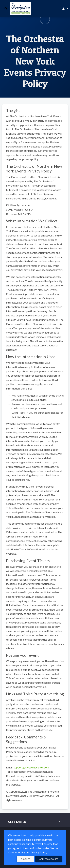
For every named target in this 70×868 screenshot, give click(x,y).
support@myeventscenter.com (31, 767)
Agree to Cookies (49, 859)
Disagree (25, 859)
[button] (65, 9)
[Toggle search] (6, 9)
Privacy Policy (39, 852)
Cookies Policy (17, 852)
